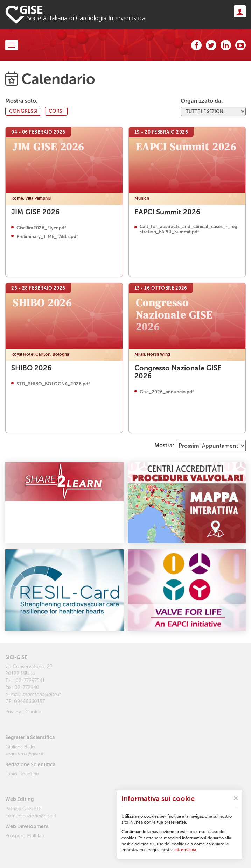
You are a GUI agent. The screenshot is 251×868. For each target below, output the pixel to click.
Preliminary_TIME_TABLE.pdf (47, 237)
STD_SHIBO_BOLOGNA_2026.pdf (53, 384)
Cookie (33, 712)
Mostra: (164, 445)
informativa (185, 850)
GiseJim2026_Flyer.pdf (41, 228)
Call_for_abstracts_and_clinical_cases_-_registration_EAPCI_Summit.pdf (189, 229)
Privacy (13, 712)
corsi (56, 111)
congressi (23, 111)
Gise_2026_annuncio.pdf (167, 392)
